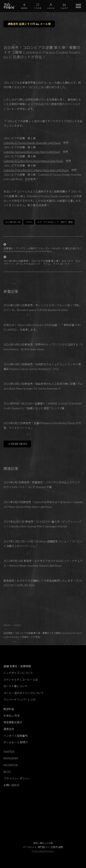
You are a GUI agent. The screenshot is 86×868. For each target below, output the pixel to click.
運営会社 (9, 729)
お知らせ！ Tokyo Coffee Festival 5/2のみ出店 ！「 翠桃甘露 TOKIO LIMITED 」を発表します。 (42, 327)
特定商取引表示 (13, 722)
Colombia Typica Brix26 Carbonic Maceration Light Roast (36, 170)
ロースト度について (15, 686)
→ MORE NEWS (17, 444)
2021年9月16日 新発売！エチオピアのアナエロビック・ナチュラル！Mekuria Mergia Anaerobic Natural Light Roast (43, 563)
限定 (71, 222)
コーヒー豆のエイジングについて (24, 693)
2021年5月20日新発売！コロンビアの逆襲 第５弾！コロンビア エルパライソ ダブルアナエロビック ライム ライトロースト (42, 262)
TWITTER (9, 752)
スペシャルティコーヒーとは (21, 680)
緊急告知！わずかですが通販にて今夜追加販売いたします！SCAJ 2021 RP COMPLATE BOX (43, 583)
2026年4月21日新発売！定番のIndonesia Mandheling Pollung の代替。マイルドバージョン (42, 425)
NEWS (29, 222)
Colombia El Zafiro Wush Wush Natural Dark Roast (33, 161)
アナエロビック (51, 222)
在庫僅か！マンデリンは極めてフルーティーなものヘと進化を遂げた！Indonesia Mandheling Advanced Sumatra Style (43, 250)
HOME (7, 625)
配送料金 (9, 709)
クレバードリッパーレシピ (20, 700)
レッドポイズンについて (18, 673)
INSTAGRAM (11, 758)
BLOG (7, 772)
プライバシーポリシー (17, 779)
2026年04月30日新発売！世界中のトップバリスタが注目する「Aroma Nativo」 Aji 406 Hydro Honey (43, 347)
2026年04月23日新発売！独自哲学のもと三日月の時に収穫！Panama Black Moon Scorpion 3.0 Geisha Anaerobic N (43, 386)
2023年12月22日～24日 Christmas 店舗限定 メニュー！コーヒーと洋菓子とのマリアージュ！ (43, 544)
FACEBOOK (11, 765)
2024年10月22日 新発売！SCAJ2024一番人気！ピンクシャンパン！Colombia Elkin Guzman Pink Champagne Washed (42, 524)
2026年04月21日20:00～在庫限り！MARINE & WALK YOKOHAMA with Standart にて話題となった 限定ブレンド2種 (43, 406)
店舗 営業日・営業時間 (17, 666)
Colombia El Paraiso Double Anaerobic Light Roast (32, 143)
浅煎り (64, 222)
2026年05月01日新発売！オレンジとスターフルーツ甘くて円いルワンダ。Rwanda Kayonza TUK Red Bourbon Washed (42, 308)
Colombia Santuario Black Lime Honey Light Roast (32, 152)
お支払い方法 (12, 716)
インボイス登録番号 (16, 736)
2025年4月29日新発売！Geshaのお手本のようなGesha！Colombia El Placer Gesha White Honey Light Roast (43, 504)
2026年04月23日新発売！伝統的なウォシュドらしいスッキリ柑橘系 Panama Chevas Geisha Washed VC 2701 (42, 367)
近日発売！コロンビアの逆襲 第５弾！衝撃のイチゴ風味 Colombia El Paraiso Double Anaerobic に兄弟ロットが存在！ (43, 635)
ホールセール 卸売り (16, 742)
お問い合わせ (12, 785)
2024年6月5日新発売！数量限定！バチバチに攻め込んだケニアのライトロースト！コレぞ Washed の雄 (42, 485)
